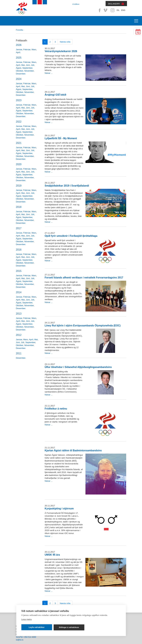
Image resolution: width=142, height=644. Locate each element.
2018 (19, 207)
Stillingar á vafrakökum (69, 627)
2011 (19, 353)
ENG (123, 10)
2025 (19, 58)
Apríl (18, 52)
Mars (34, 49)
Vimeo (106, 10)
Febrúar (27, 49)
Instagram (112, 10)
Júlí (33, 65)
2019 (19, 186)
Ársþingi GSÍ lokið (56, 95)
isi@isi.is (20, 640)
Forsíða (19, 30)
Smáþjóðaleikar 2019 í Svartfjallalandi (67, 186)
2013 (19, 314)
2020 (19, 164)
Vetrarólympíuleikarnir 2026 (61, 51)
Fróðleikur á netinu (56, 409)
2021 (19, 143)
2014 (19, 292)
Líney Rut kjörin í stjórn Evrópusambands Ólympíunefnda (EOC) (83, 326)
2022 (19, 122)
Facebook (99, 10)
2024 (19, 79)
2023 (19, 100)
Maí (23, 65)
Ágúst (19, 68)
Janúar (19, 49)
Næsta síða (65, 42)
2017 (19, 228)
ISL (118, 10)
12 (138, 32)
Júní (28, 65)
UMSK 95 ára (52, 555)
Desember (21, 74)
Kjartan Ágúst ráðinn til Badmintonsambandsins (73, 450)
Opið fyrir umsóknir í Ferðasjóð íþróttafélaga (71, 236)
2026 (19, 45)
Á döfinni (76, 4)
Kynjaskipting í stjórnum (59, 509)
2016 (19, 250)
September (27, 68)
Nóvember (29, 71)
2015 (19, 271)
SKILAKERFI (114, 4)
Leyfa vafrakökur (37, 627)
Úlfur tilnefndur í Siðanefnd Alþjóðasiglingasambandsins (78, 367)
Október (20, 71)
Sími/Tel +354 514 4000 (26, 637)
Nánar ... (49, 73)
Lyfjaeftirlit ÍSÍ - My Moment (61, 138)
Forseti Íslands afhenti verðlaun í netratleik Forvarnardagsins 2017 (84, 278)
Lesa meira (26, 619)
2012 (19, 335)
